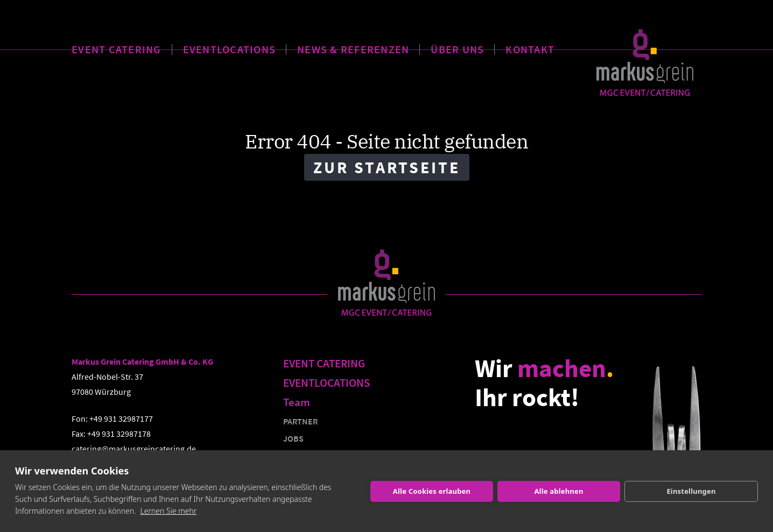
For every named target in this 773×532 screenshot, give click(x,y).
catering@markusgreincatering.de (134, 449)
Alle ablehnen (558, 491)
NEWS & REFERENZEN (353, 47)
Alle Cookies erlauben (432, 491)
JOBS (293, 438)
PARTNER (300, 421)
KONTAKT (530, 47)
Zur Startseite (387, 167)
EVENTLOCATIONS (230, 47)
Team (297, 402)
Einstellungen (691, 491)
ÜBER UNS (457, 47)
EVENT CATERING (117, 47)
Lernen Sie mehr (169, 511)
